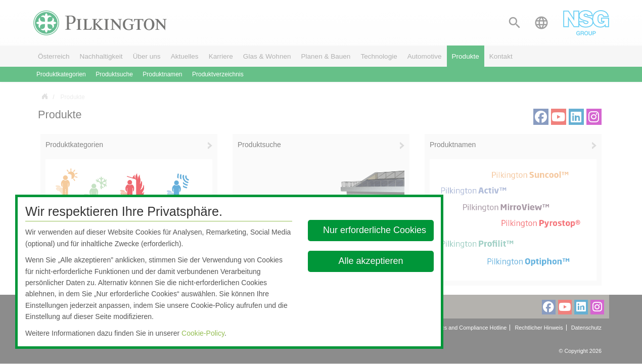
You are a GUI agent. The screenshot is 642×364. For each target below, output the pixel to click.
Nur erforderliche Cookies (375, 230)
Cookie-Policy (203, 333)
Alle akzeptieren (371, 261)
